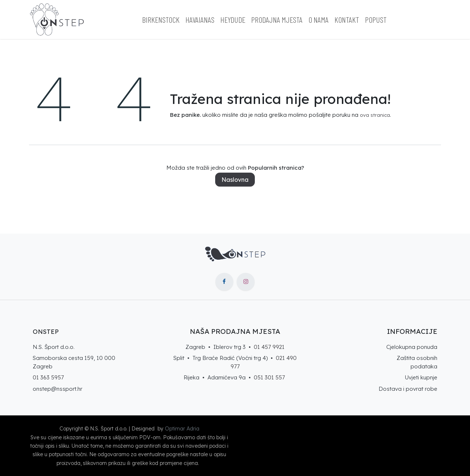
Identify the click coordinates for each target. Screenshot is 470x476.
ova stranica (375, 115)
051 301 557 (269, 377)
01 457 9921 (269, 347)
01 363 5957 (48, 377)
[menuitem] (161, 20)
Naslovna (235, 180)
